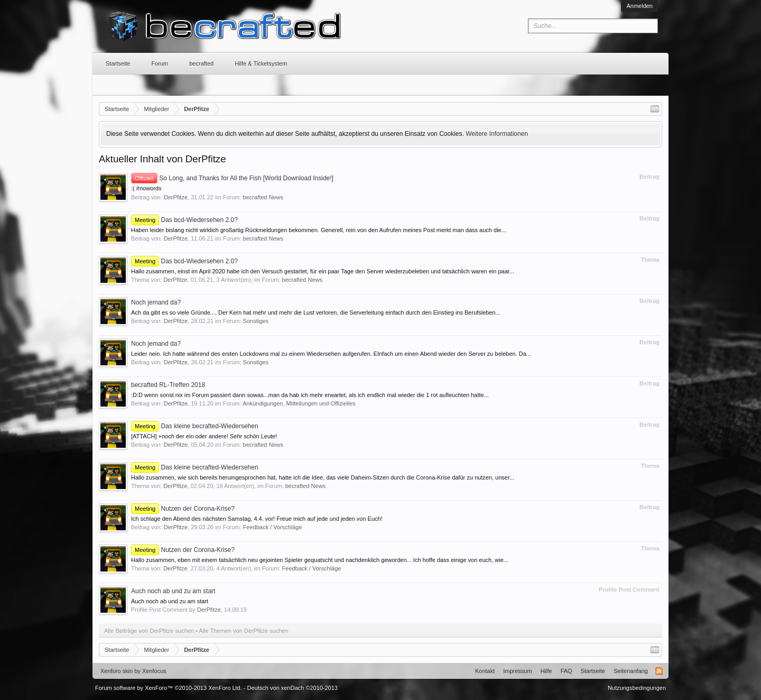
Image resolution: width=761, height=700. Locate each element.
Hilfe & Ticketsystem (261, 63)
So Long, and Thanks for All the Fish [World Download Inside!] (232, 178)
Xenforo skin (117, 671)
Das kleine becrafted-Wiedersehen (195, 426)
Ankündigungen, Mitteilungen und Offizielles (299, 403)
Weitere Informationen (497, 134)
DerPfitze (176, 197)
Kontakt (485, 671)
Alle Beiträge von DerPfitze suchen (149, 631)
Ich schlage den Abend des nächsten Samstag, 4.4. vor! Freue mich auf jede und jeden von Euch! (257, 519)
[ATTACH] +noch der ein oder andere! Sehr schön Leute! (204, 436)
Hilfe (546, 671)
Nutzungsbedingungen (637, 688)
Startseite (118, 63)
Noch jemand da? (156, 302)
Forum (160, 63)
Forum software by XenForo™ (169, 688)
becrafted (201, 63)
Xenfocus (154, 671)
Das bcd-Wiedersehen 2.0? (184, 220)
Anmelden (639, 6)
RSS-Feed (659, 671)
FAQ (567, 671)
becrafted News (263, 197)
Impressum (517, 671)
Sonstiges (256, 321)
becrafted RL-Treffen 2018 (168, 385)
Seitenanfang (631, 671)
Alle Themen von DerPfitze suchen (243, 631)
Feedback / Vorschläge (273, 527)
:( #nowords (146, 188)
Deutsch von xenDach (293, 688)
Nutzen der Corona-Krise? (183, 509)
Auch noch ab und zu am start (173, 591)
